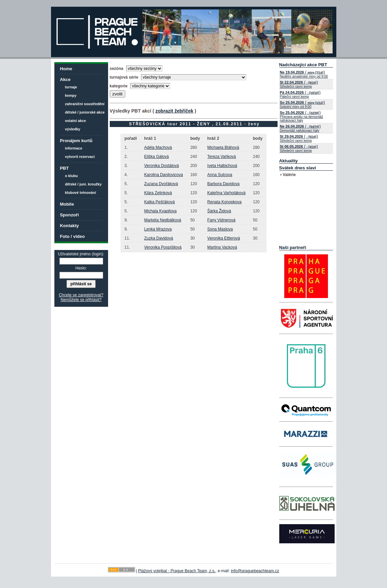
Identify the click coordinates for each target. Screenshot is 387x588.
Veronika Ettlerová (224, 238)
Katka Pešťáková (160, 202)
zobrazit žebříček (174, 111)
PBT (64, 168)
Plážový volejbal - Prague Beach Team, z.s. (177, 571)
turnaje (71, 87)
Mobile (67, 204)
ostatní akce (76, 121)
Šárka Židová (219, 211)
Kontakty (69, 226)
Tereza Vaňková (222, 157)
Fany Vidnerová (222, 220)
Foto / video (72, 236)
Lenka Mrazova (158, 229)
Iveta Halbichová (222, 166)
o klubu (71, 176)
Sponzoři (69, 215)
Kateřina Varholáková (227, 193)
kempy (71, 95)
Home (66, 69)
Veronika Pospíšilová (163, 247)
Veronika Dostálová (162, 166)
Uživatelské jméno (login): (81, 254)
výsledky (73, 129)
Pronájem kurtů (76, 141)
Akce (65, 79)
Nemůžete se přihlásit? (81, 300)
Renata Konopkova (225, 202)
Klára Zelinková (158, 193)
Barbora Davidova (224, 184)
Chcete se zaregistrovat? (81, 295)
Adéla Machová (158, 148)
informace (74, 148)
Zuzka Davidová (159, 238)
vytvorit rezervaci (80, 157)
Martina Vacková (222, 247)
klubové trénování (81, 193)
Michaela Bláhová (223, 148)
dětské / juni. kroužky (83, 184)
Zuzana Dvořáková (161, 184)
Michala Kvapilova (161, 211)
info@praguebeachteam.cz (255, 571)
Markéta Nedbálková (163, 220)
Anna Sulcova (220, 175)
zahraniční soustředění (85, 104)
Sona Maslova (220, 229)
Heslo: (81, 268)
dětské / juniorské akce (85, 112)
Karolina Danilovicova (164, 175)
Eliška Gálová (157, 157)
